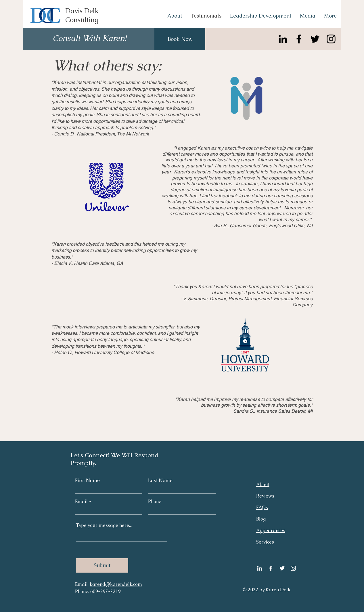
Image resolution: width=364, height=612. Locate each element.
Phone (155, 502)
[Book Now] (180, 39)
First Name (87, 481)
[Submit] (102, 565)
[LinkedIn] (283, 39)
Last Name (160, 481)
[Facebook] (299, 39)
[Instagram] (331, 39)
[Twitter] (315, 39)
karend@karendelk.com (116, 584)
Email (81, 502)
